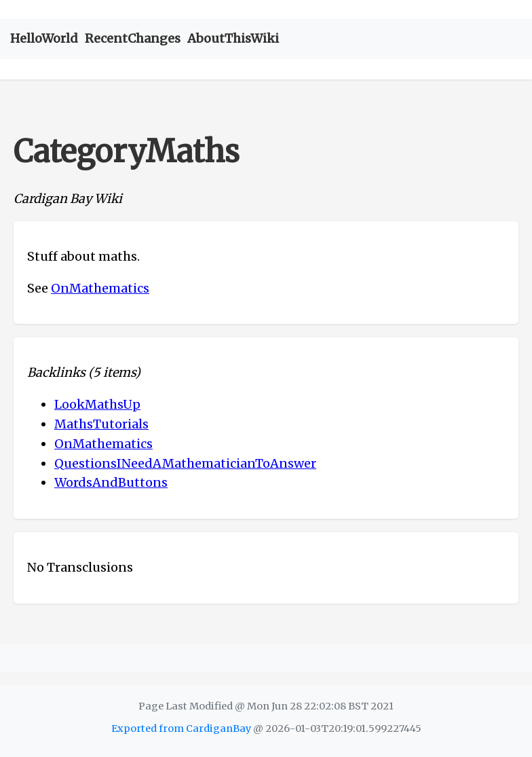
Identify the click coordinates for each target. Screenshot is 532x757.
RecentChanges (133, 38)
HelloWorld (44, 38)
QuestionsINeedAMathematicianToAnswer (185, 463)
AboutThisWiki (233, 38)
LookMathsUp (97, 404)
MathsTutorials (101, 424)
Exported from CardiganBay (181, 728)
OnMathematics (100, 288)
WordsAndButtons (111, 482)
